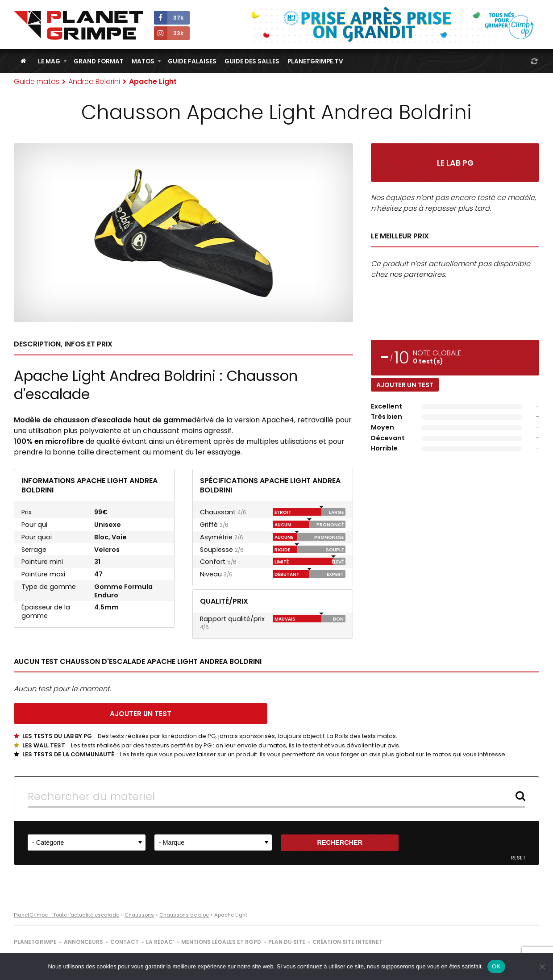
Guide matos (37, 81)
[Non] (542, 967)
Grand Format (99, 61)
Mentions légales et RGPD (221, 942)
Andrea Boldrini (94, 81)
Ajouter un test (405, 385)
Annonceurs (83, 942)
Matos (143, 61)
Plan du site (287, 942)
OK (496, 966)
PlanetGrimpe (35, 942)
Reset (518, 858)
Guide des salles (252, 61)
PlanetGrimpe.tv (315, 61)
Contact (125, 942)
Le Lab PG (455, 163)
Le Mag (49, 61)
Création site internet (347, 942)
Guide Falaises (192, 61)
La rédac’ (160, 942)
